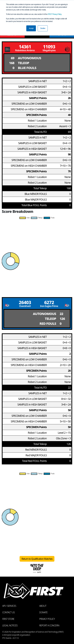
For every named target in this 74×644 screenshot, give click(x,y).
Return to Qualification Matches (37, 559)
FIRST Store (8, 619)
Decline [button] (43, 28)
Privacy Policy (55, 14)
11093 (49, 47)
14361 (25, 47)
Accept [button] (31, 28)
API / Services (9, 606)
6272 (49, 302)
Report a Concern (49, 625)
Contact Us (8, 612)
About (43, 606)
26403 (25, 302)
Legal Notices (10, 625)
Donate (43, 612)
